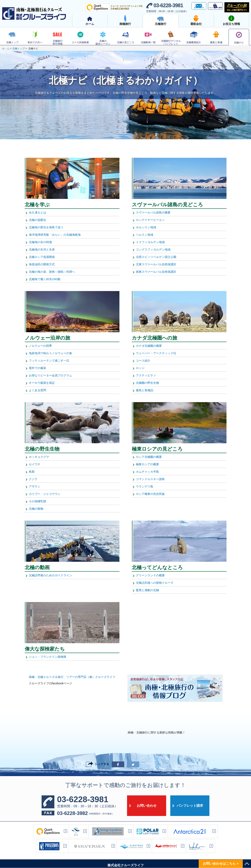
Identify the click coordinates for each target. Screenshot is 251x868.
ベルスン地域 (145, 235)
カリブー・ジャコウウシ (45, 494)
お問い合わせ (147, 778)
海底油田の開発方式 (42, 264)
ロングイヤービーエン (150, 220)
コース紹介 (143, 361)
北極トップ (19, 49)
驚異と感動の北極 (147, 590)
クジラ (33, 479)
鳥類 (32, 472)
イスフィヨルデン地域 (150, 242)
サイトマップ (82, 850)
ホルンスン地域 (146, 227)
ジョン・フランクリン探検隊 (48, 657)
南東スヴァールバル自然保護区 (156, 272)
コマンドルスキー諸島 (150, 479)
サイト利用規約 (171, 850)
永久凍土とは (37, 212)
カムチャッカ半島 (147, 472)
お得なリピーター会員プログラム (50, 375)
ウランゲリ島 (145, 486)
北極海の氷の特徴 (40, 242)
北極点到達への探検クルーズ (155, 583)
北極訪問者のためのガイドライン (50, 575)
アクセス (119, 850)
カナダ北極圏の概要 (149, 346)
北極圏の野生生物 (147, 383)
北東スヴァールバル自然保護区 (156, 264)
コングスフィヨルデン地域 (153, 249)
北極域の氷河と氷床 (42, 249)
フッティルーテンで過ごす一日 (49, 361)
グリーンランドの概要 (150, 575)
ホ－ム (6, 49)
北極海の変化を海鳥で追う (46, 227)
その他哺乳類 (37, 501)
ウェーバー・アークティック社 (156, 353)
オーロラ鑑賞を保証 (42, 383)
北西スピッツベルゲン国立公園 (156, 257)
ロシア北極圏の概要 (149, 457)
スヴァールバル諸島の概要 (153, 212)
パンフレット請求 (190, 778)
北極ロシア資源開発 (42, 257)
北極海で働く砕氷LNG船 (45, 279)
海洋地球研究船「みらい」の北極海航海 (55, 235)
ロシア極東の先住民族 (150, 494)
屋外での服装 (37, 368)
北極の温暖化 (37, 220)
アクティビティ (146, 375)
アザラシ (35, 486)
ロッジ (140, 368)
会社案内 (101, 850)
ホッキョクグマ (39, 457)
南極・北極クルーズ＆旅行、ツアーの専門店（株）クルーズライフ (72, 677)
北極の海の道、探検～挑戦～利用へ (52, 272)
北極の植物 (36, 509)
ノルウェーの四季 (40, 346)
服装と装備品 (145, 390)
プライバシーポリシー (143, 850)
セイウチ (35, 464)
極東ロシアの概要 (147, 464)
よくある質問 (37, 390)
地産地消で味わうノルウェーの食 (50, 353)
